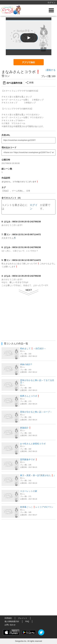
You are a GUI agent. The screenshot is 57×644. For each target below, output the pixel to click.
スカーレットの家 (29, 491)
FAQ (27, 621)
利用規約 (8, 618)
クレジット (23, 618)
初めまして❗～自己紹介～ (33, 348)
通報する (51, 70)
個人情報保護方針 (12, 621)
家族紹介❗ (26, 428)
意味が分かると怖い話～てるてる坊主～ (37, 381)
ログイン (52, 2)
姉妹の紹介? (26, 364)
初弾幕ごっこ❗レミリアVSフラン (37, 507)
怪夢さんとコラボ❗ (30, 396)
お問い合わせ (10, 625)
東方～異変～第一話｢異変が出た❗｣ (37, 475)
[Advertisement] (29, 540)
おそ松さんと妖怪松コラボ (33, 444)
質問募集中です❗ (29, 459)
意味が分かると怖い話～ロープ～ (36, 412)
